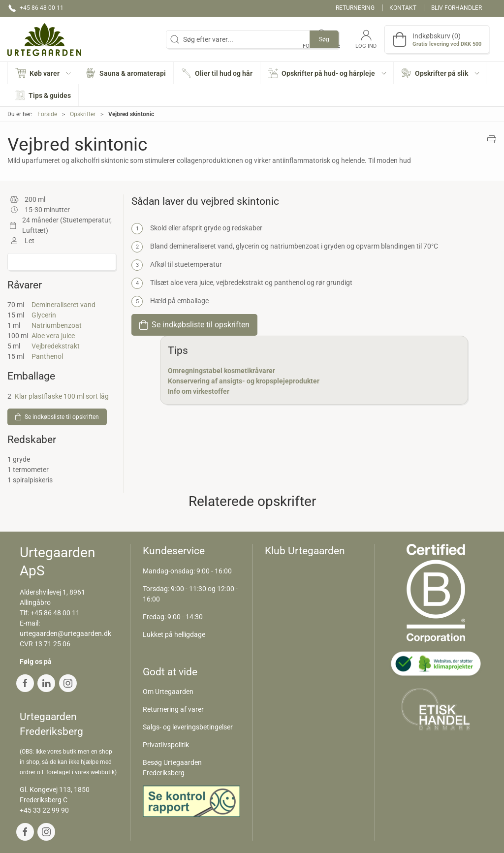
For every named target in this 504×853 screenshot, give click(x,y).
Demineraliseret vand (63, 305)
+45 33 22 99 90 (44, 810)
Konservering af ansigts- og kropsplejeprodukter (244, 381)
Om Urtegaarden (168, 692)
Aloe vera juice (53, 336)
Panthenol (47, 356)
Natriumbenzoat (57, 325)
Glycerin (44, 315)
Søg (324, 39)
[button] (43, 73)
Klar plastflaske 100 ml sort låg (62, 396)
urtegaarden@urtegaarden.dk (65, 633)
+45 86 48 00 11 (55, 613)
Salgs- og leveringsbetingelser (188, 727)
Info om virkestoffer (199, 391)
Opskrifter (83, 114)
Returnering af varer (173, 709)
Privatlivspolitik (166, 745)
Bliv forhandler (457, 8)
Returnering (355, 8)
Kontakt (403, 8)
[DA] (44, 39)
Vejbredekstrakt (56, 346)
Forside (47, 114)
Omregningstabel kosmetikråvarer (221, 371)
